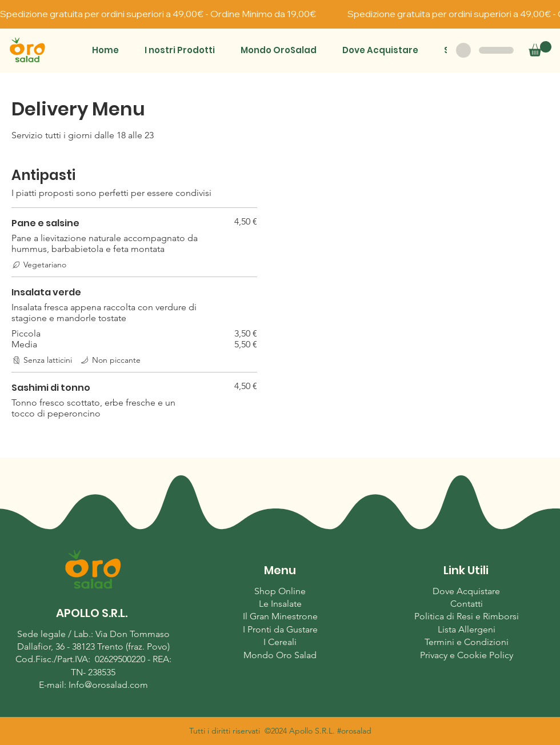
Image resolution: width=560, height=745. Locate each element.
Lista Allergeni (467, 629)
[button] (179, 50)
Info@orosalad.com (108, 685)
